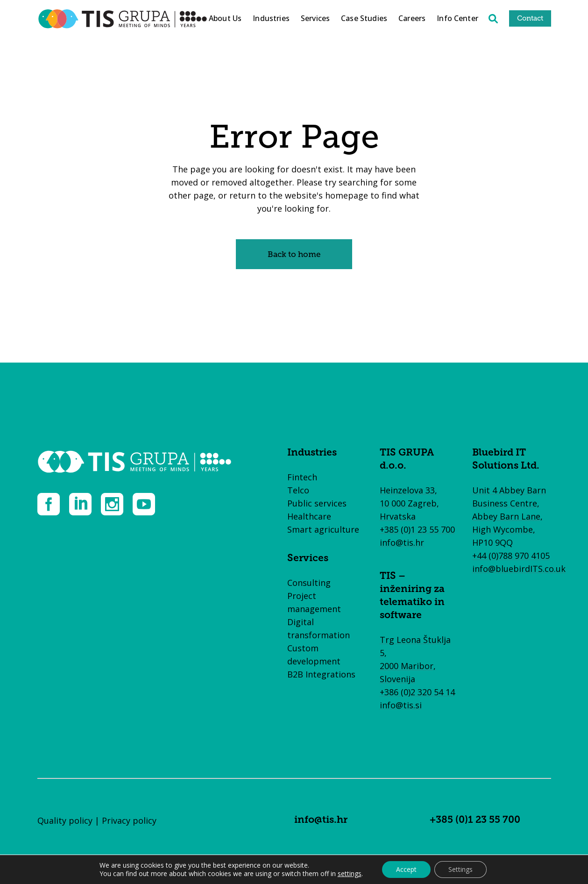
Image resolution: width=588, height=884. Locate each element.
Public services (317, 503)
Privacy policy (129, 820)
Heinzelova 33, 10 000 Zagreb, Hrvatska (409, 503)
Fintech (302, 477)
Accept (406, 869)
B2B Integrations (321, 674)
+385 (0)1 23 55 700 (417, 529)
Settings (460, 869)
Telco (298, 490)
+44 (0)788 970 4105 (511, 556)
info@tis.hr (402, 542)
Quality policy (65, 820)
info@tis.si (401, 705)
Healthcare (309, 516)
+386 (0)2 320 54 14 (417, 692)
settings (350, 874)
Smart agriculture (323, 529)
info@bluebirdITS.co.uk (519, 569)
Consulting (309, 583)
